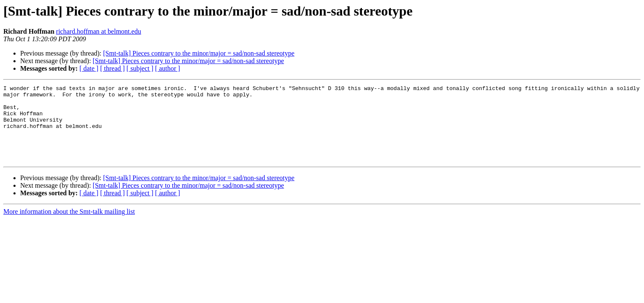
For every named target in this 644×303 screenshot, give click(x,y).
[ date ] (89, 68)
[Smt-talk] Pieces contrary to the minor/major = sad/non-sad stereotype (199, 53)
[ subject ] (140, 68)
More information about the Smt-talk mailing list (69, 227)
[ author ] (168, 68)
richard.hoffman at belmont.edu (98, 31)
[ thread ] (112, 68)
